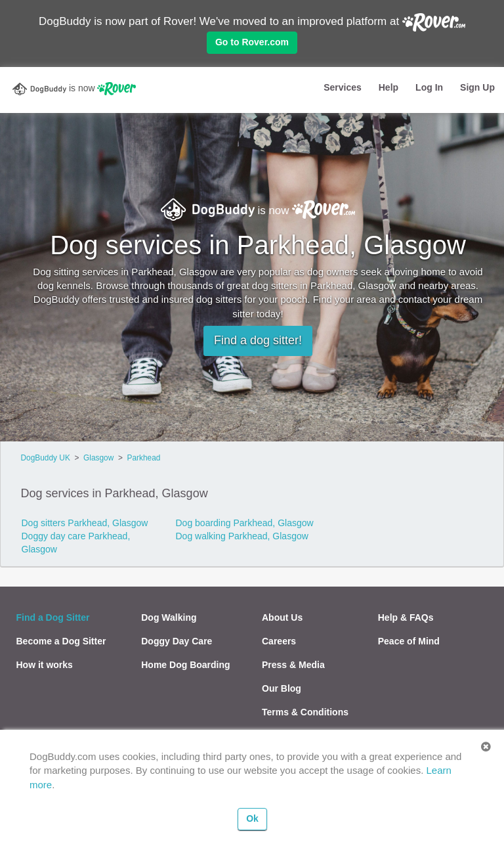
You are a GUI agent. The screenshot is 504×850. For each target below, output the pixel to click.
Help (388, 87)
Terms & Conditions (305, 712)
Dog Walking (169, 617)
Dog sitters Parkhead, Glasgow (85, 523)
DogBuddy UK (46, 458)
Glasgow (98, 458)
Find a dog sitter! (258, 340)
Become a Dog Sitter (61, 641)
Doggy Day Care (177, 641)
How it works (45, 665)
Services (343, 87)
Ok (252, 818)
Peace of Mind (409, 641)
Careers (279, 641)
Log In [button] (429, 87)
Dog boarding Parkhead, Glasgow (244, 523)
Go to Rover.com (252, 42)
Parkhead (143, 458)
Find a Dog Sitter (53, 617)
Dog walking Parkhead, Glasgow (241, 536)
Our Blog (282, 688)
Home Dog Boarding (185, 665)
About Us (282, 617)
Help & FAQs (406, 617)
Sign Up (477, 87)
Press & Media (293, 665)
